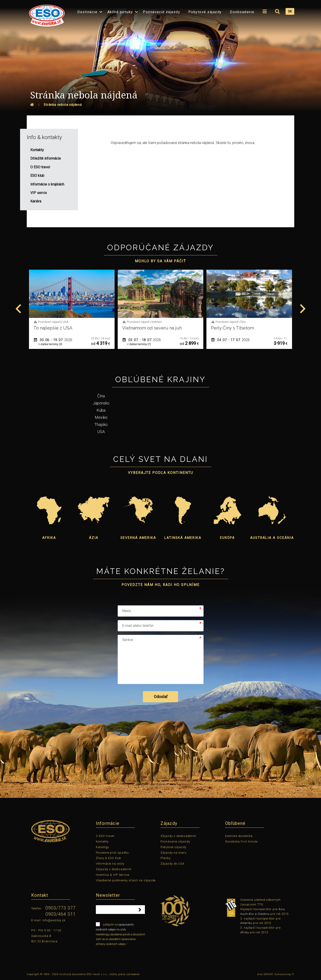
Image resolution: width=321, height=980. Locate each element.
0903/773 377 (61, 908)
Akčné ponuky (120, 12)
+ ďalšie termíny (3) (50, 344)
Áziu (282, 909)
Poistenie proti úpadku (112, 853)
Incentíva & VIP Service (113, 875)
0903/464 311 (61, 914)
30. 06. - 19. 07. (53, 340)
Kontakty (102, 841)
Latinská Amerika (183, 538)
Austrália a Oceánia (272, 538)
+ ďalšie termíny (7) (139, 344)
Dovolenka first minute (241, 841)
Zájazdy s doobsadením (114, 869)
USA (101, 432)
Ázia (94, 538)
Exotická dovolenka (239, 836)
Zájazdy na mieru (174, 853)
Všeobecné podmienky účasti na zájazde (126, 880)
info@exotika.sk (54, 920)
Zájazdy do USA (172, 864)
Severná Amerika (138, 538)
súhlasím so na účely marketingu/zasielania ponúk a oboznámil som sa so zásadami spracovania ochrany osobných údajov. (120, 934)
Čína (101, 396)
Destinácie (87, 12)
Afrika (49, 538)
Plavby (166, 858)
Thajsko (101, 424)
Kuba (101, 410)
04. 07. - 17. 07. (230, 340)
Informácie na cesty (110, 864)
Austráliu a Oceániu (255, 914)
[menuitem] (46, 14)
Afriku (245, 932)
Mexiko (101, 417)
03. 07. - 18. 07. (142, 340)
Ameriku (246, 923)
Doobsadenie (242, 12)
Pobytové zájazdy (205, 12)
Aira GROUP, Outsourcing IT (276, 974)
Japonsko (101, 403)
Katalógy (102, 847)
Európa (227, 538)
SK (290, 11)
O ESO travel (105, 836)
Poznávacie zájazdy (162, 12)
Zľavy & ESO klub (109, 858)
